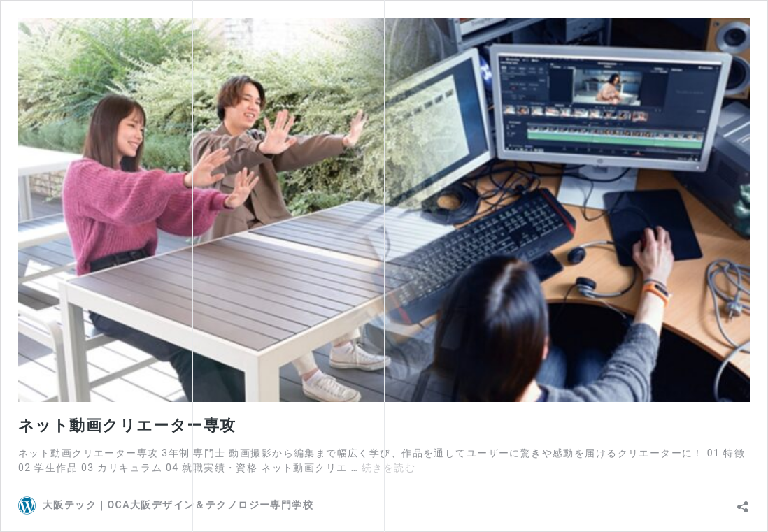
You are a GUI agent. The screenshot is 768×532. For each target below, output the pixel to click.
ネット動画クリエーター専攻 (127, 425)
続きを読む (389, 468)
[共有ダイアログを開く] (743, 503)
